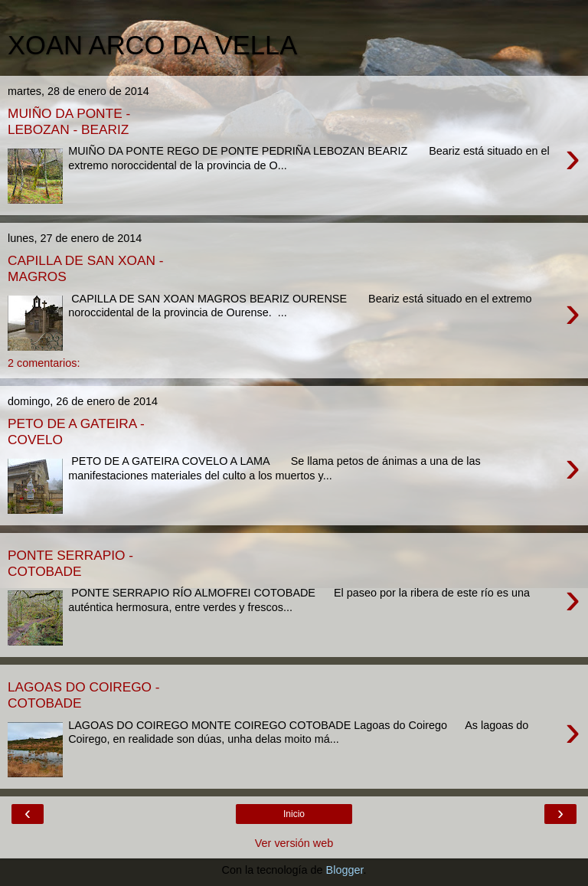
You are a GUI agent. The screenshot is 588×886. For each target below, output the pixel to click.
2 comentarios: (44, 363)
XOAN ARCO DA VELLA (152, 45)
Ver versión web (294, 843)
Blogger (345, 870)
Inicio (294, 814)
